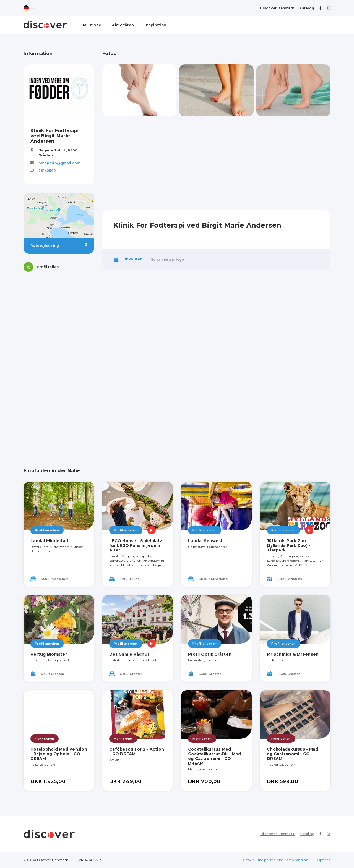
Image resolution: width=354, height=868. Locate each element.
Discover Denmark (277, 8)
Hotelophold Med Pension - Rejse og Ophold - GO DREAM (59, 754)
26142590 (47, 171)
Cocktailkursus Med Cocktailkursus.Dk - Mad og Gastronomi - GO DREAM (214, 756)
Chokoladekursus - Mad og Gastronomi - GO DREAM (292, 754)
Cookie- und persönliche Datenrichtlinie (276, 860)
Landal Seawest (205, 541)
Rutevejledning (59, 245)
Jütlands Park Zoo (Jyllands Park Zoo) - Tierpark (289, 545)
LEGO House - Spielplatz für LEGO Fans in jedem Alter (136, 545)
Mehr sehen (45, 739)
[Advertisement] (59, 363)
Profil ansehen (47, 530)
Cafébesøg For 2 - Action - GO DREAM (137, 751)
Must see (92, 25)
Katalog (307, 8)
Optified (324, 860)
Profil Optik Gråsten (210, 654)
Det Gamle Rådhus (129, 654)
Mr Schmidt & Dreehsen (293, 654)
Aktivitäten (123, 25)
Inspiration (155, 25)
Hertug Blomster (49, 654)
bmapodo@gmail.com (59, 163)
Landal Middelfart (50, 541)
